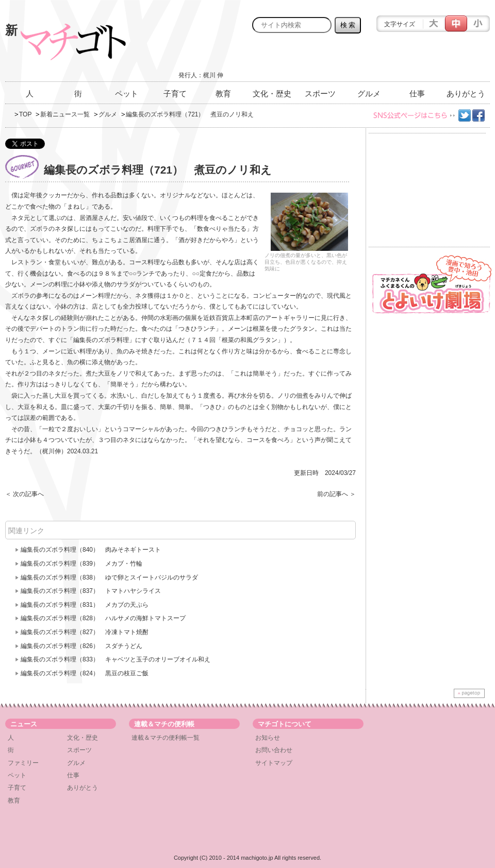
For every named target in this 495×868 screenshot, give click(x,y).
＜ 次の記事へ (24, 494)
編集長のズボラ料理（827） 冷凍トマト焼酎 (85, 632)
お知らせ (268, 738)
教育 (223, 93)
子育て (175, 93)
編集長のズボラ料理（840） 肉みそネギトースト (91, 550)
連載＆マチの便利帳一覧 (166, 738)
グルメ (369, 93)
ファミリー (23, 763)
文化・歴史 (272, 93)
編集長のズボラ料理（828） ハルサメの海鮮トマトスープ (103, 618)
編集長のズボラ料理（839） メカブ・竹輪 (81, 564)
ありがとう (466, 93)
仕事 (417, 93)
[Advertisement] (369, 60)
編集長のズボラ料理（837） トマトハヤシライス (91, 591)
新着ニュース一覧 (65, 114)
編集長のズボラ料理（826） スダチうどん (81, 646)
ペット (127, 93)
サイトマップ (274, 763)
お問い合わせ (274, 750)
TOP (25, 114)
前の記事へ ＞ (336, 494)
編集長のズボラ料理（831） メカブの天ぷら (85, 605)
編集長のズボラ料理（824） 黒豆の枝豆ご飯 (85, 673)
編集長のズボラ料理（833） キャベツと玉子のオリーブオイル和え (115, 659)
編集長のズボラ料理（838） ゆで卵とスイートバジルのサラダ (109, 577)
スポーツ (320, 93)
